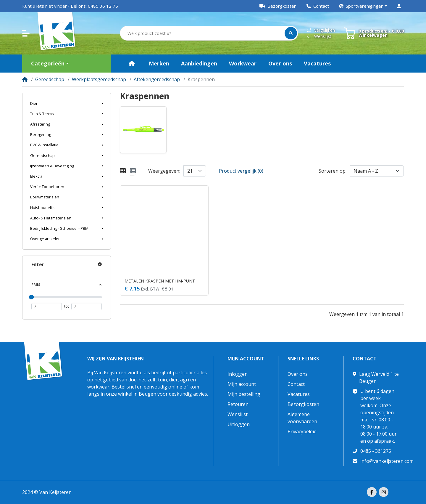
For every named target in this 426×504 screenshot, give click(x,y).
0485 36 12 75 (103, 6)
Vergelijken (321, 30)
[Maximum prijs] (87, 306)
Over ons (298, 374)
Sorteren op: (333, 171)
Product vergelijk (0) (241, 171)
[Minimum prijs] (47, 306)
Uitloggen (239, 424)
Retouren (238, 404)
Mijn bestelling (244, 394)
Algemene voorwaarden (302, 418)
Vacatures (299, 394)
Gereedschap (50, 79)
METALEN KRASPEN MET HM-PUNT (160, 281)
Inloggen (238, 374)
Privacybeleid (302, 431)
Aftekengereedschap (157, 79)
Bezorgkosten (303, 404)
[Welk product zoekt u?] (203, 33)
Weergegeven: (164, 171)
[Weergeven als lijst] (133, 171)
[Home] (25, 79)
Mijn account (246, 359)
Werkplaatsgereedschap (99, 79)
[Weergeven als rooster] (123, 171)
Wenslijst (319, 36)
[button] (363, 6)
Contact (296, 384)
